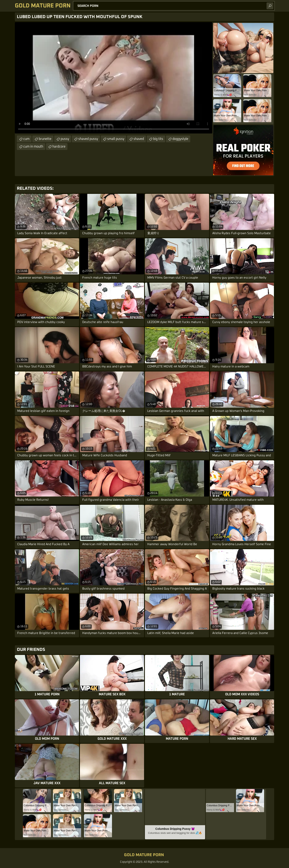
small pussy (116, 139)
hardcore (59, 147)
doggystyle (180, 139)
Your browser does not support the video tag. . (114, 78)
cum (26, 139)
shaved (139, 139)
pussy (65, 139)
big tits (158, 139)
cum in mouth (33, 147)
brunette (45, 139)
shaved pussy (88, 139)
